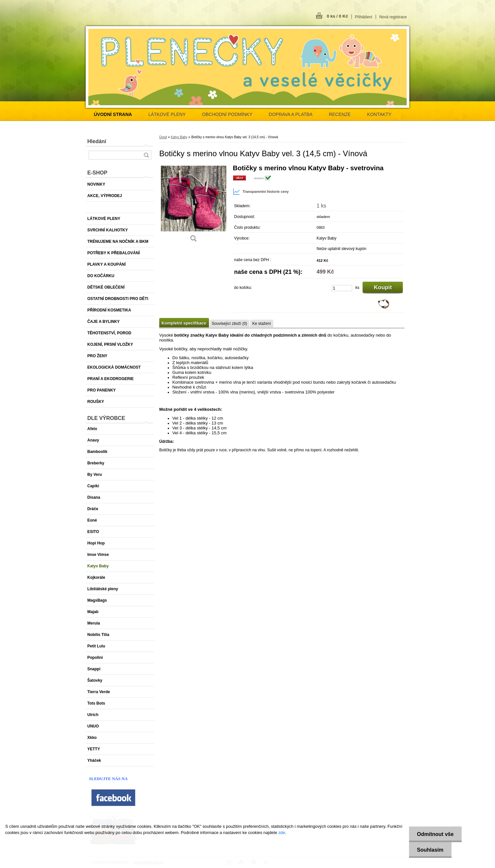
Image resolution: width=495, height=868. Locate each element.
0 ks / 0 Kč (337, 16)
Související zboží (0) (230, 324)
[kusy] (342, 288)
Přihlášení (364, 17)
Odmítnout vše (435, 834)
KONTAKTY (379, 114)
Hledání (97, 141)
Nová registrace (393, 17)
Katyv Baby (179, 137)
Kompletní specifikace (184, 323)
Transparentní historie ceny (261, 192)
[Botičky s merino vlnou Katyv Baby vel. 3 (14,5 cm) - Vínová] (194, 206)
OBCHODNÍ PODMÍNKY (227, 114)
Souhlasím (430, 850)
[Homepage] (113, 114)
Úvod (163, 137)
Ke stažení (262, 324)
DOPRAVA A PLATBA (291, 114)
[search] (146, 155)
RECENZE (340, 114)
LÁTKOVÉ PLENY (167, 114)
